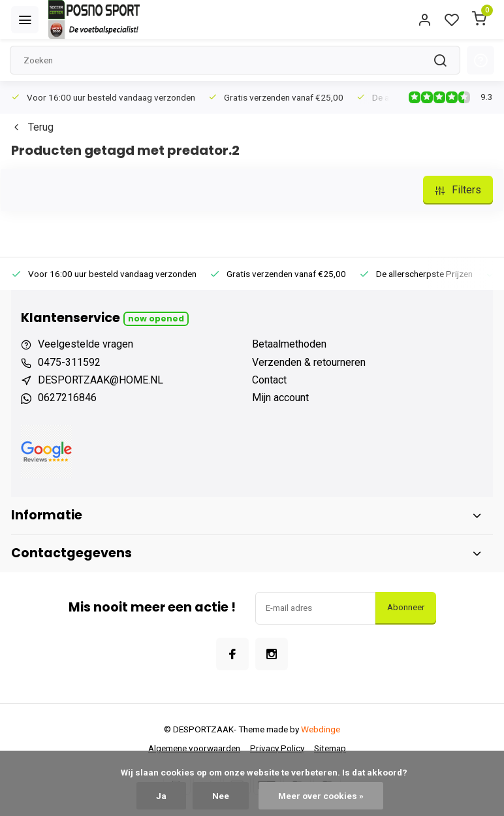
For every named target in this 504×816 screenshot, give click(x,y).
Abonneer (406, 607)
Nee (221, 796)
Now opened (156, 318)
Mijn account (280, 398)
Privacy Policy (277, 748)
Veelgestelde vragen (86, 344)
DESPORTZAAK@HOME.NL (101, 380)
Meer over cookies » (321, 796)
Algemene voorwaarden (194, 748)
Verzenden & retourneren (309, 362)
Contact (269, 380)
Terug (32, 127)
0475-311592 (69, 362)
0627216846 (67, 398)
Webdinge (321, 729)
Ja (161, 796)
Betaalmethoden (289, 344)
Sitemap (330, 748)
